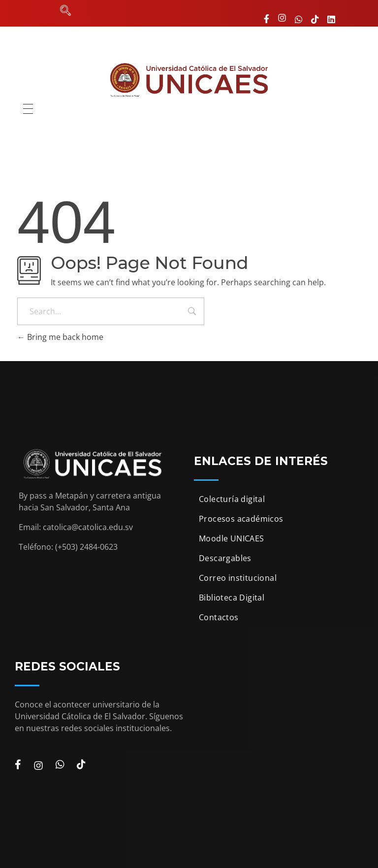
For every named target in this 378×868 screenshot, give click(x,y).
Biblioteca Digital (232, 598)
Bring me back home (60, 337)
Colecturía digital (232, 499)
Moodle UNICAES (232, 538)
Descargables (225, 558)
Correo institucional (238, 578)
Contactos (219, 617)
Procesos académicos (241, 519)
